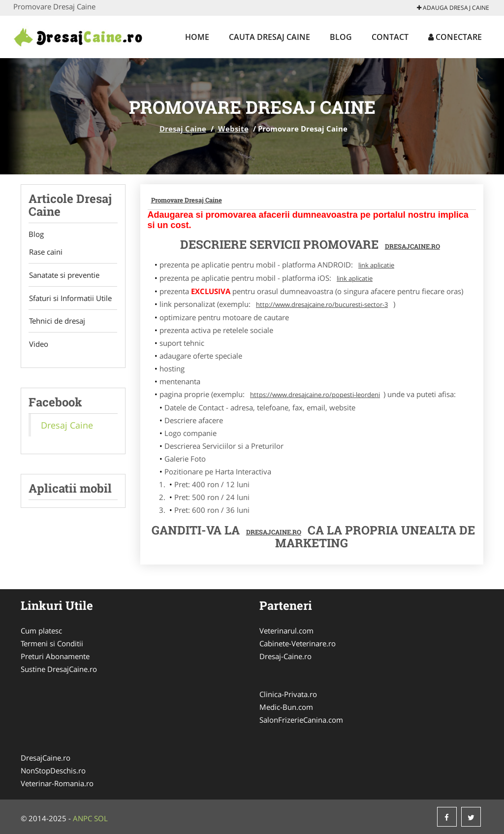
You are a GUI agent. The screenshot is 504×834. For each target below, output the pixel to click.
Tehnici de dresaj (57, 322)
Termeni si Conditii (52, 643)
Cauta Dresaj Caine (269, 37)
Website (233, 129)
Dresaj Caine (183, 129)
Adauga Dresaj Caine (453, 8)
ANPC (82, 818)
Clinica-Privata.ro (288, 694)
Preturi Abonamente (55, 656)
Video (38, 345)
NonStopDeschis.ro (53, 770)
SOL (101, 818)
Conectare (455, 37)
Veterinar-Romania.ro (57, 783)
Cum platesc (41, 631)
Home (197, 37)
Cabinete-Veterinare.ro (298, 643)
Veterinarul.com (286, 631)
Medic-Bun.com (286, 707)
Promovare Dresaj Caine (187, 200)
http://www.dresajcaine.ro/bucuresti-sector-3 (322, 304)
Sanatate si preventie (64, 275)
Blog (341, 37)
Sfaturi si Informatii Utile (70, 299)
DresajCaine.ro (412, 246)
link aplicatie (376, 265)
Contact (390, 37)
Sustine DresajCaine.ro (59, 669)
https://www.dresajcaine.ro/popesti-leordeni (315, 395)
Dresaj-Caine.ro (285, 656)
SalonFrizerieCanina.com (301, 720)
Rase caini (45, 252)
